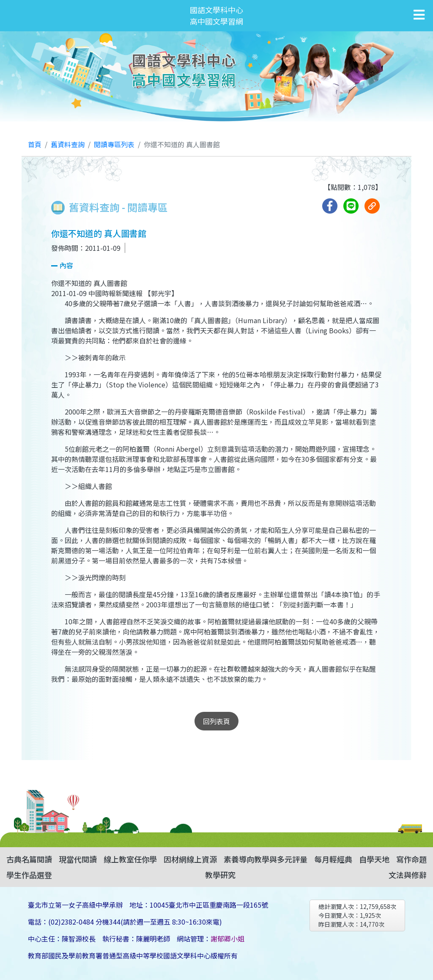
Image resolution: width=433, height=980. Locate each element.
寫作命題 (411, 859)
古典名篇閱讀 (29, 859)
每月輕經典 (333, 859)
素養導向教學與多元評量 (266, 859)
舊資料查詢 (68, 144)
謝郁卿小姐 (227, 939)
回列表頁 (216, 721)
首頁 (35, 144)
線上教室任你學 (130, 859)
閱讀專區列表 (114, 144)
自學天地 (374, 859)
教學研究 (220, 875)
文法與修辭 (408, 875)
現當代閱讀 (78, 859)
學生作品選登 (29, 875)
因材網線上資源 (190, 859)
